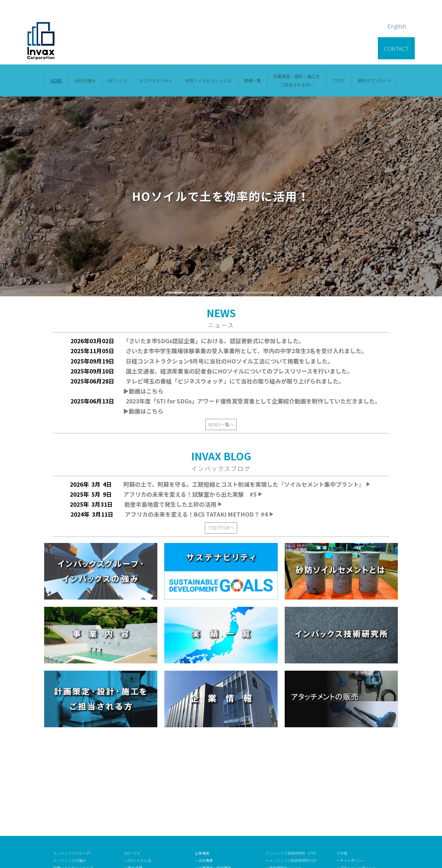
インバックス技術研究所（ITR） (292, 763)
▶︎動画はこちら (143, 391)
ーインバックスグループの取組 (149, 806)
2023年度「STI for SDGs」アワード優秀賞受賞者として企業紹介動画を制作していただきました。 (253, 401)
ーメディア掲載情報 (211, 820)
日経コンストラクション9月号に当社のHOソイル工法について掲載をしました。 (230, 361)
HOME (56, 81)
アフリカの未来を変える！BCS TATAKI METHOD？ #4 (200, 514)
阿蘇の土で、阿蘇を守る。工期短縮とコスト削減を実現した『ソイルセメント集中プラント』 (247, 484)
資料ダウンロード (375, 81)
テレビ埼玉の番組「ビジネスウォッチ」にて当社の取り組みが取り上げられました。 (235, 381)
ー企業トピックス (209, 827)
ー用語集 (346, 784)
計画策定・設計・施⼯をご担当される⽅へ (297, 81)
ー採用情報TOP (278, 806)
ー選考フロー (277, 813)
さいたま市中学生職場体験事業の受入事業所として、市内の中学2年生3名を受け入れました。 (247, 351)
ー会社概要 (204, 770)
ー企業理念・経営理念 (213, 777)
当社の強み (85, 81)
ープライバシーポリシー (356, 777)
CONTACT (396, 48)
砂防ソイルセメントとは (208, 81)
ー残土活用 (133, 777)
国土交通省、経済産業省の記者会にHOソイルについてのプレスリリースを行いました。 (239, 371)
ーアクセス (204, 806)
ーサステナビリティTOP (144, 799)
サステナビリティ (156, 81)
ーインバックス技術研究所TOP (291, 770)
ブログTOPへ (221, 528)
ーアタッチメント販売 (355, 799)
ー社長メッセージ (209, 784)
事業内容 (61, 784)
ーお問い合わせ (349, 791)
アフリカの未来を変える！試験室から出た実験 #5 (193, 494)
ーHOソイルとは (138, 770)
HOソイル (117, 81)
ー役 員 (202, 799)
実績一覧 (253, 81)
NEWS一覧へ (221, 424)
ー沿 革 (202, 791)
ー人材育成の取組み (282, 820)
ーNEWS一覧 (205, 835)
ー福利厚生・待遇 (280, 827)
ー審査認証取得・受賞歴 (215, 813)
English (397, 26)
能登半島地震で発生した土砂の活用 (174, 504)
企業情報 (202, 763)
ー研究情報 (275, 784)
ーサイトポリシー (351, 770)
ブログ (339, 81)
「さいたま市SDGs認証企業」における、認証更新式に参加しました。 (215, 341)
